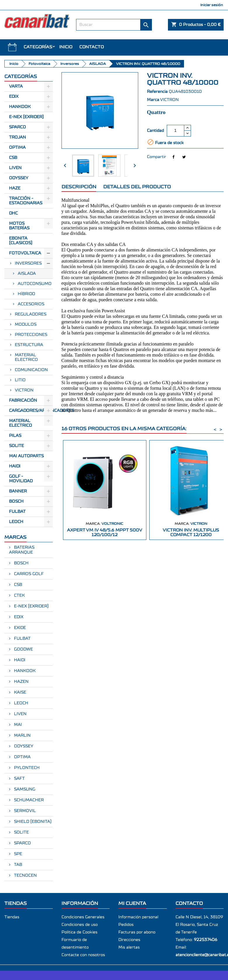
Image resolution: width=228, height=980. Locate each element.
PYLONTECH (26, 768)
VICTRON (24, 390)
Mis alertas (129, 947)
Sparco (17, 127)
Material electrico (21, 423)
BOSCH (16, 501)
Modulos (26, 325)
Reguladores (31, 314)
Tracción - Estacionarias (26, 201)
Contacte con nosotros (83, 955)
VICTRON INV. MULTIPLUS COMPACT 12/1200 (191, 532)
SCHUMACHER (28, 800)
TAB (17, 865)
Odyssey (19, 178)
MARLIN (22, 736)
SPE (17, 854)
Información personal (138, 917)
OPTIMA (22, 757)
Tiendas (12, 917)
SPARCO (22, 843)
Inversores (28, 263)
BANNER (18, 491)
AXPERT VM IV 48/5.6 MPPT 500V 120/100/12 (105, 532)
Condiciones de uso (80, 925)
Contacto (92, 47)
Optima (17, 148)
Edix (14, 97)
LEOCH (16, 522)
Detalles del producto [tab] (137, 187)
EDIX (18, 617)
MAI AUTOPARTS (26, 456)
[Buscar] (114, 25)
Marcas (15, 537)
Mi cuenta (132, 903)
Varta (16, 86)
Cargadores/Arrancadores (31, 411)
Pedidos (126, 925)
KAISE (20, 692)
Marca (153, 100)
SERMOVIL (24, 811)
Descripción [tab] (79, 187)
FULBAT (17, 512)
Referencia (157, 92)
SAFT (19, 779)
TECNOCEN (25, 876)
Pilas (15, 436)
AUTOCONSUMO (35, 284)
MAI (17, 725)
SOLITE (16, 446)
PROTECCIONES (31, 335)
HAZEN (21, 682)
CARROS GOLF (28, 574)
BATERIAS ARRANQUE (22, 550)
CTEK (19, 596)
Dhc (13, 213)
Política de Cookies (79, 932)
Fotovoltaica (25, 253)
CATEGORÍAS (38, 47)
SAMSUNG (24, 789)
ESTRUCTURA (29, 345)
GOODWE (23, 649)
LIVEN (20, 714)
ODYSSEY (23, 746)
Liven (15, 168)
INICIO (66, 47)
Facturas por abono (137, 932)
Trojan (17, 137)
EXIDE (19, 628)
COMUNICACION (31, 370)
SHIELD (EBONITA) (32, 822)
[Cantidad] (176, 131)
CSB (13, 158)
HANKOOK (24, 671)
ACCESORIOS (31, 304)
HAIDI (15, 466)
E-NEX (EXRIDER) (31, 606)
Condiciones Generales (83, 917)
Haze (15, 188)
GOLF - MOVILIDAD (21, 479)
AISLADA (27, 274)
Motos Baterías (19, 226)
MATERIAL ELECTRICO (26, 357)
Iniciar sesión (212, 5)
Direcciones (129, 940)
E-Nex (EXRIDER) (26, 117)
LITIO (20, 380)
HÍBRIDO (27, 294)
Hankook (20, 107)
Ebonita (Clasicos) (21, 241)
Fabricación (23, 400)
